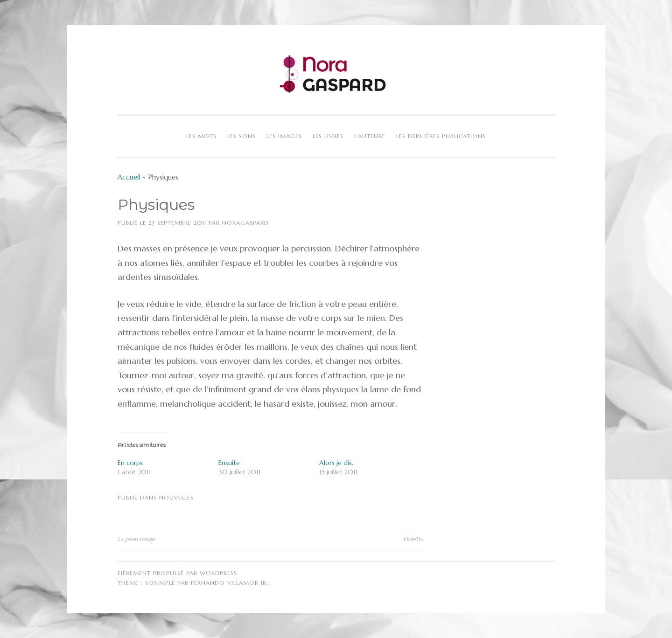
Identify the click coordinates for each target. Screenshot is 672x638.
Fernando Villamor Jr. (230, 583)
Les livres (328, 136)
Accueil (129, 177)
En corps (130, 463)
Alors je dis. (336, 463)
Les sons (241, 136)
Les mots (201, 136)
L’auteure (370, 136)
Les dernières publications (441, 136)
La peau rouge (136, 539)
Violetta (413, 539)
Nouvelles (176, 497)
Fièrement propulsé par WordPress (177, 573)
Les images (284, 136)
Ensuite (229, 463)
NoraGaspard (245, 223)
